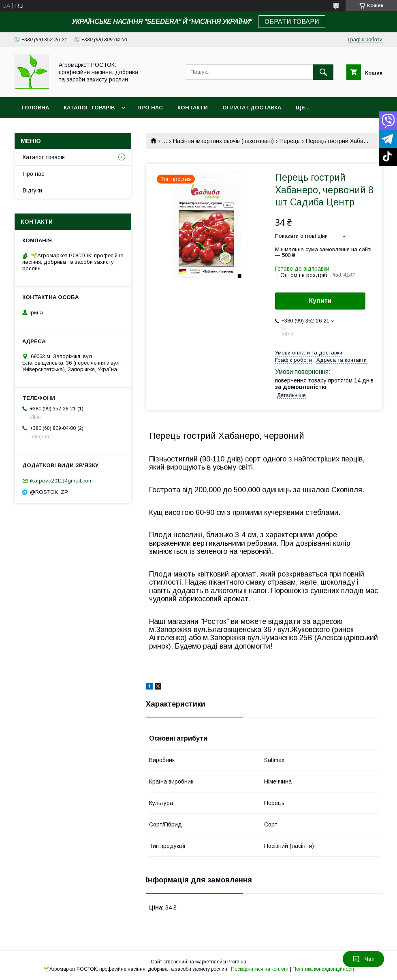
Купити (320, 301)
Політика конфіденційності (323, 969)
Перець (290, 141)
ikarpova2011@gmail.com (61, 481)
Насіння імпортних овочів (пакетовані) (223, 141)
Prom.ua (237, 962)
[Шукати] (323, 72)
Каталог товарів (89, 108)
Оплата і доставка (252, 108)
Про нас (150, 108)
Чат (363, 959)
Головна (35, 108)
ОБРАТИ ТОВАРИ (292, 22)
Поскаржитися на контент (260, 969)
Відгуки (32, 190)
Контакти (193, 108)
